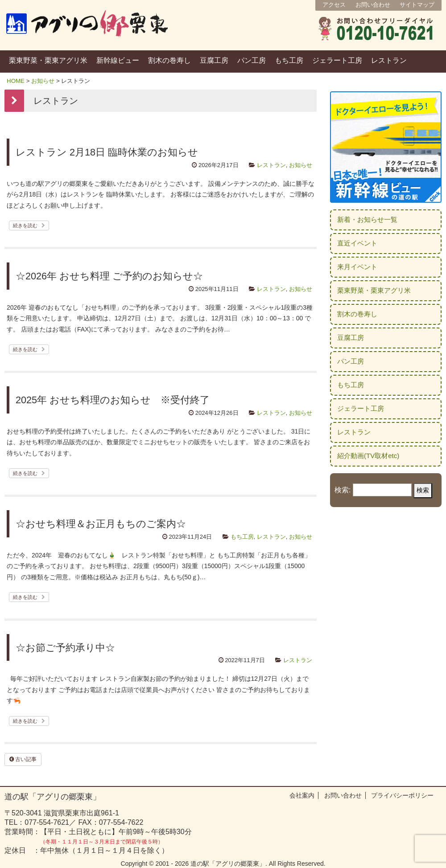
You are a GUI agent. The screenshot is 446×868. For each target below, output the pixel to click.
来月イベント (357, 267)
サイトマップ (417, 5)
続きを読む (29, 225)
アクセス (334, 5)
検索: (343, 490)
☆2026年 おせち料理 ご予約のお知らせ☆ (109, 276)
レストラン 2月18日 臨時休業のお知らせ (107, 152)
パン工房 (252, 60)
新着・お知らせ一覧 (367, 219)
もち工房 (289, 60)
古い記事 (23, 759)
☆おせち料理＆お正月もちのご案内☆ (101, 524)
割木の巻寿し (169, 60)
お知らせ (43, 81)
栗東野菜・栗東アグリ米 (48, 60)
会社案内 (302, 795)
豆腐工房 (214, 60)
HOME (16, 81)
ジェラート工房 (337, 60)
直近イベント (357, 243)
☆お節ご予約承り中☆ (65, 648)
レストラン (389, 60)
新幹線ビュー (118, 60)
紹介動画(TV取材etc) (368, 456)
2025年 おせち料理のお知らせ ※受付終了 (113, 400)
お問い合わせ (373, 5)
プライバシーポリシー (402, 795)
